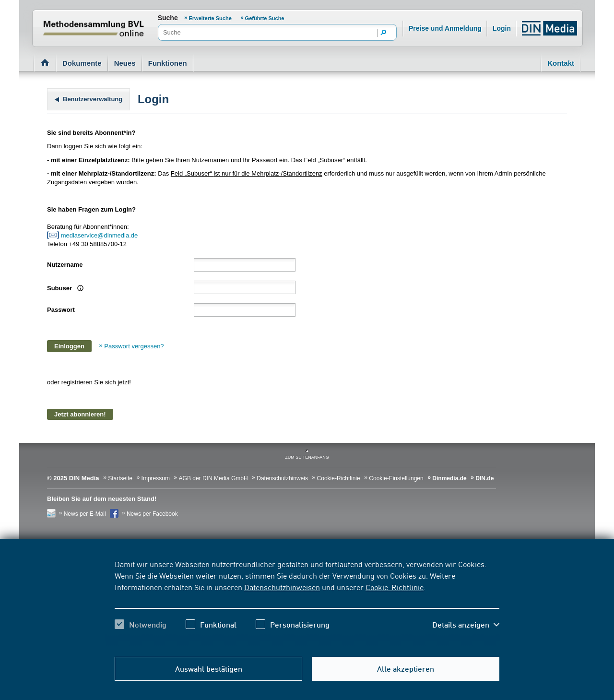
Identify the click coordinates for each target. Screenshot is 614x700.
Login (502, 28)
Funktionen (168, 63)
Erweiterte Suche (210, 18)
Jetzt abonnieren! (80, 414)
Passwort (61, 310)
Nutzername (65, 265)
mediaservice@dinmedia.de (100, 235)
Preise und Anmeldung (445, 28)
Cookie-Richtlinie (395, 587)
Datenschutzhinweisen (282, 587)
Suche (168, 18)
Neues (125, 63)
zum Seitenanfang (307, 457)
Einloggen (69, 346)
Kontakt (561, 63)
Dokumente (82, 63)
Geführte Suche (265, 18)
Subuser (64, 288)
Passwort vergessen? (134, 346)
